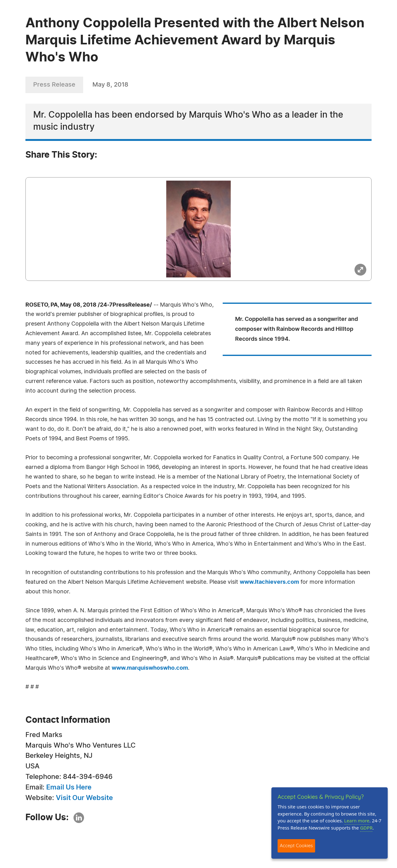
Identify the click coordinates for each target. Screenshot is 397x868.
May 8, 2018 (110, 85)
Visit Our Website (84, 798)
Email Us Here (69, 787)
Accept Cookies (296, 846)
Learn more (357, 821)
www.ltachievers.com (269, 582)
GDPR (366, 828)
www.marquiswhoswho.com (150, 668)
